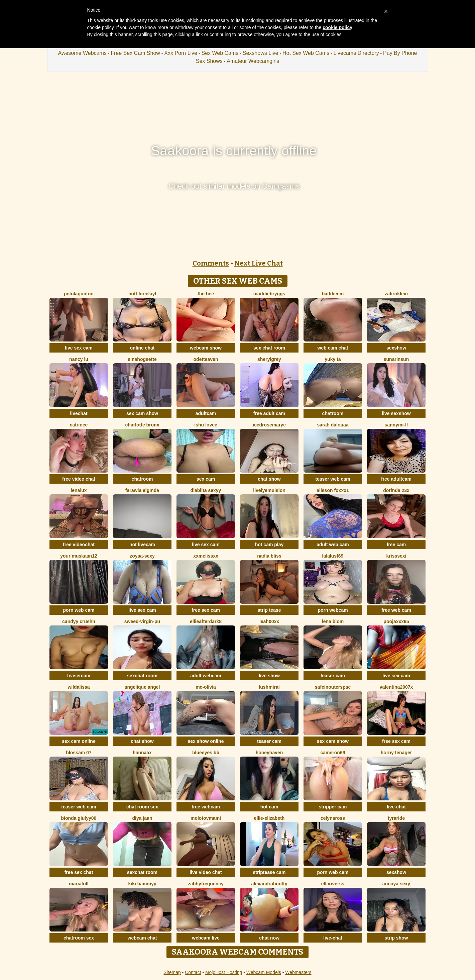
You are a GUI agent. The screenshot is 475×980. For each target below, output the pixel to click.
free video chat (79, 479)
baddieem (333, 294)
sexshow (396, 348)
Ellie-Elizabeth (269, 818)
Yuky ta (333, 359)
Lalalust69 (333, 556)
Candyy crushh (79, 621)
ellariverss (333, 884)
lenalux (79, 490)
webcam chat (142, 938)
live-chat (396, 807)
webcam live (206, 938)
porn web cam (79, 610)
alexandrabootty (269, 884)
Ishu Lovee (206, 425)
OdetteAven (206, 359)
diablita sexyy (206, 490)
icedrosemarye (269, 425)
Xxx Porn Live (181, 53)
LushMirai (269, 687)
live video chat (206, 872)
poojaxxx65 (396, 621)
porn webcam (333, 610)
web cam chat (333, 348)
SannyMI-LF (396, 425)
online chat (142, 348)
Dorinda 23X (396, 490)
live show (269, 676)
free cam (396, 545)
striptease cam (269, 872)
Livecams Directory (356, 53)
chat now (269, 938)
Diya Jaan (142, 818)
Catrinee (79, 425)
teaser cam (333, 676)
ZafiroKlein (396, 294)
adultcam (206, 413)
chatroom (333, 413)
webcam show (206, 348)
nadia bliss (269, 556)
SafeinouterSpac (333, 687)
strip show (396, 938)
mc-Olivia (206, 687)
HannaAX (142, 753)
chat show (269, 479)
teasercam (79, 676)
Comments (211, 263)
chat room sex (142, 807)
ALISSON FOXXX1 (333, 490)
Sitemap (172, 972)
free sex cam (206, 610)
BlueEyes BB (206, 753)
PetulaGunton (79, 294)
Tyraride (396, 818)
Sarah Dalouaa (333, 425)
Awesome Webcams (82, 53)
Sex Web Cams (220, 53)
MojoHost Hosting (224, 972)
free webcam (206, 807)
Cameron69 (333, 753)
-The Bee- (206, 294)
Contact (193, 972)
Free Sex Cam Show (135, 53)
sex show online (206, 741)
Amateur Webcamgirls (253, 61)
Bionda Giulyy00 (79, 818)
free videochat (79, 545)
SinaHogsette (142, 359)
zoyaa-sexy (142, 556)
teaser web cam (333, 479)
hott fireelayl (142, 294)
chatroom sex (79, 938)
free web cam (396, 610)
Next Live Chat (259, 263)
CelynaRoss (333, 818)
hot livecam (142, 545)
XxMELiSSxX (206, 556)
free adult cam (269, 413)
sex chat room (269, 348)
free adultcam (396, 479)
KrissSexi (396, 556)
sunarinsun (396, 359)
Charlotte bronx (142, 425)
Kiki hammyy (142, 884)
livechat (79, 413)
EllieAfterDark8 (206, 621)
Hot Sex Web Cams (306, 53)
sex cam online (79, 741)
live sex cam (79, 348)
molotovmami (206, 818)
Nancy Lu (79, 359)
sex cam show (142, 413)
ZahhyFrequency (206, 884)
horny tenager (396, 753)
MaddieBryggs (269, 294)
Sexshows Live (261, 53)
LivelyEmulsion (269, 490)
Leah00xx (269, 621)
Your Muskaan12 (79, 556)
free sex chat (79, 872)
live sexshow (396, 413)
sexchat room (142, 676)
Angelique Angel (142, 687)
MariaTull (79, 884)
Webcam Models (264, 972)
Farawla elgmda (142, 490)
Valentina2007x (396, 687)
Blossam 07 (79, 753)
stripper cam (333, 807)
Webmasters (298, 972)
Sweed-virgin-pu (142, 621)
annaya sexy (396, 884)
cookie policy (337, 27)
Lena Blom (333, 621)
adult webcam (206, 676)
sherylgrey (269, 359)
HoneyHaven (269, 753)
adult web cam (333, 545)
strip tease (269, 610)
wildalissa (79, 687)
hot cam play (269, 545)
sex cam (206, 479)
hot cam (269, 807)
